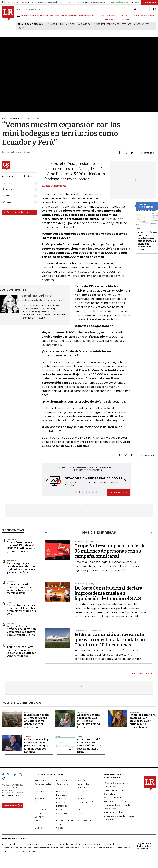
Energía (11, 623)
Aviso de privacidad (114, 798)
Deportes (82, 712)
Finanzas (11, 582)
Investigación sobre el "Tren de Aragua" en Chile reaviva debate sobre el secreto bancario (36, 721)
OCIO (57, 16)
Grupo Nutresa (142, 24)
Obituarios (61, 813)
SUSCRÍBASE (150, 2)
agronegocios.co (37, 844)
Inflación (52, 24)
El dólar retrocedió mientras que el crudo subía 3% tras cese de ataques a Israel (20, 589)
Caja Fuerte (62, 784)
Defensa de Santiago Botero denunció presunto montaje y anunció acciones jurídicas (37, 746)
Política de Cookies (114, 812)
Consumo (40, 791)
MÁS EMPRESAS (141, 673)
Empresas (40, 798)
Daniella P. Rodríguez (54, 186)
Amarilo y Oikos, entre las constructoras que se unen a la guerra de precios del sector (148, 241)
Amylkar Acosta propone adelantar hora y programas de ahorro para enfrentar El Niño (22, 631)
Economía (83, 791)
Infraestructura (63, 809)
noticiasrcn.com (107, 848)
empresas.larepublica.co (60, 844)
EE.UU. (10, 644)
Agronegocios (42, 780)
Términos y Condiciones (116, 801)
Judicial (28, 737)
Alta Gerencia (63, 780)
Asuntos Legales (43, 784)
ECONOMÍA (37, 16)
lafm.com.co (124, 848)
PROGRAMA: (12, 118)
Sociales (39, 828)
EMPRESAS (48, 16)
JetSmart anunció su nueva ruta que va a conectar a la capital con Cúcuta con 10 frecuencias (110, 640)
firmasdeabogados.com (88, 844)
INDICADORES (141, 16)
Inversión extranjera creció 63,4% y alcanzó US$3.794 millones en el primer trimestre (22, 547)
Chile (27, 712)
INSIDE (151, 16)
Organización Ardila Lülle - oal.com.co (144, 846)
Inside (80, 809)
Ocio (80, 813)
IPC (61, 24)
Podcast (39, 820)
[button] (46, 481)
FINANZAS (26, 16)
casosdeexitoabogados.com (17, 848)
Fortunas (127, 24)
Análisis (81, 780)
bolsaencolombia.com (114, 844)
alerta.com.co (9, 851)
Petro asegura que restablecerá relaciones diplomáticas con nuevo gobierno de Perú (22, 568)
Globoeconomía (86, 802)
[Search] (135, 9)
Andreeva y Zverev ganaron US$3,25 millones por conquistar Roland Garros (89, 721)
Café (21, 28)
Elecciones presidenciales (106, 24)
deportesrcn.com (28, 851)
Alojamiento (84, 24)
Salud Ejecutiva (85, 820)
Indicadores (41, 809)
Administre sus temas (16, 212)
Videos (60, 828)
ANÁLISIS (100, 16)
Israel (10, 602)
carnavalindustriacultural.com (48, 848)
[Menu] (19, 16)
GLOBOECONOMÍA (69, 16)
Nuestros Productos (114, 790)
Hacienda (11, 540)
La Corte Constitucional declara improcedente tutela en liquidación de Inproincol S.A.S (109, 593)
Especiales (62, 798)
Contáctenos (110, 794)
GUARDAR (147, 153)
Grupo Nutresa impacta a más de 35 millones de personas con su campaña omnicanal (110, 551)
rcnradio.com (89, 848)
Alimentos (70, 24)
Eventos (82, 798)
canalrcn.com (73, 848)
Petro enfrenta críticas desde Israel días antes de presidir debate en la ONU (21, 610)
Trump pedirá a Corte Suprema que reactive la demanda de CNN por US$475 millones (21, 651)
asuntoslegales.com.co (14, 844)
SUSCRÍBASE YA (119, 492)
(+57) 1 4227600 (11, 795)
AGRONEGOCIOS (87, 16)
